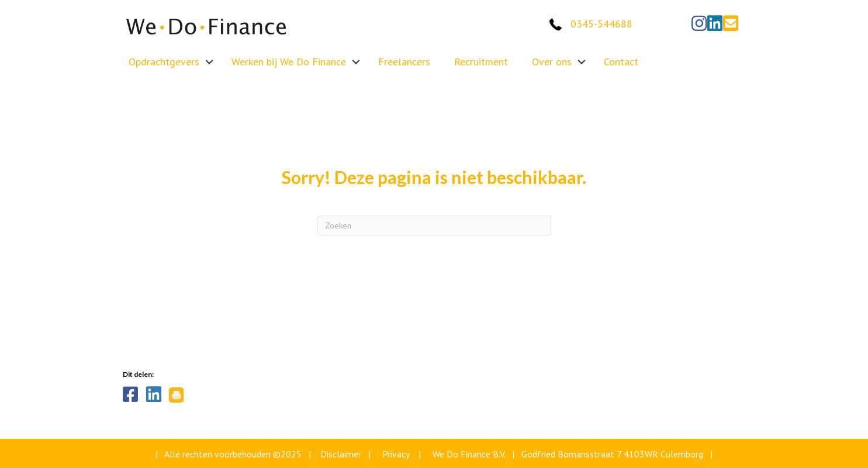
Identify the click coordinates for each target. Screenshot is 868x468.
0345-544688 (601, 24)
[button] (699, 23)
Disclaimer (341, 454)
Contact (621, 62)
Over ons (552, 62)
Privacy (396, 454)
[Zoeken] (434, 226)
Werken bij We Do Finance (289, 62)
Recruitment (481, 62)
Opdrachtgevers (164, 62)
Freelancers (404, 62)
